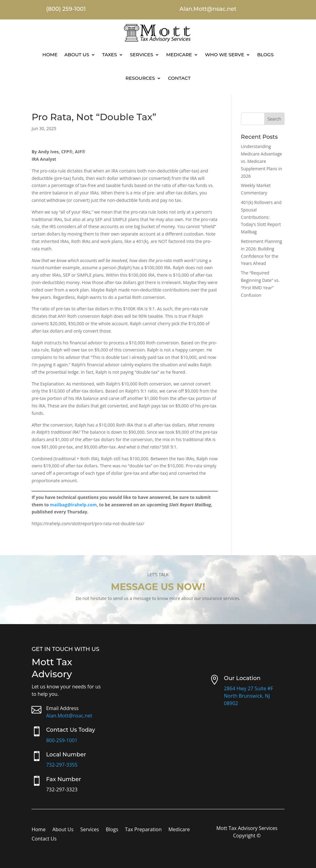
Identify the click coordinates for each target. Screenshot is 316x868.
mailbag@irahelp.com (73, 505)
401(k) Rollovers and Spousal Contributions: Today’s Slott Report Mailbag (261, 217)
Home (50, 55)
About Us (77, 55)
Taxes (110, 55)
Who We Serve (225, 55)
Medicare (179, 55)
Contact (179, 78)
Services (141, 55)
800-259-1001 (62, 740)
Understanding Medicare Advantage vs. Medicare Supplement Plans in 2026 (262, 161)
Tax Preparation (143, 830)
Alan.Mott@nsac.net (69, 716)
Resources (140, 78)
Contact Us (44, 839)
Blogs (265, 55)
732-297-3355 (62, 765)
